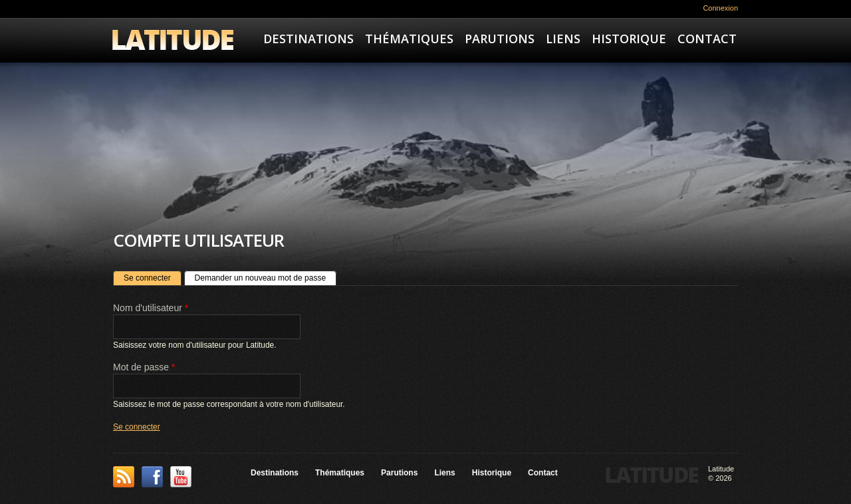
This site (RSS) (124, 477)
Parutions (500, 39)
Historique (629, 39)
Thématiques (409, 39)
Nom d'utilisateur (151, 308)
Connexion (720, 8)
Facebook (152, 477)
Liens (563, 39)
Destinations (308, 39)
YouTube (181, 477)
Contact (707, 39)
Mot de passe (144, 367)
